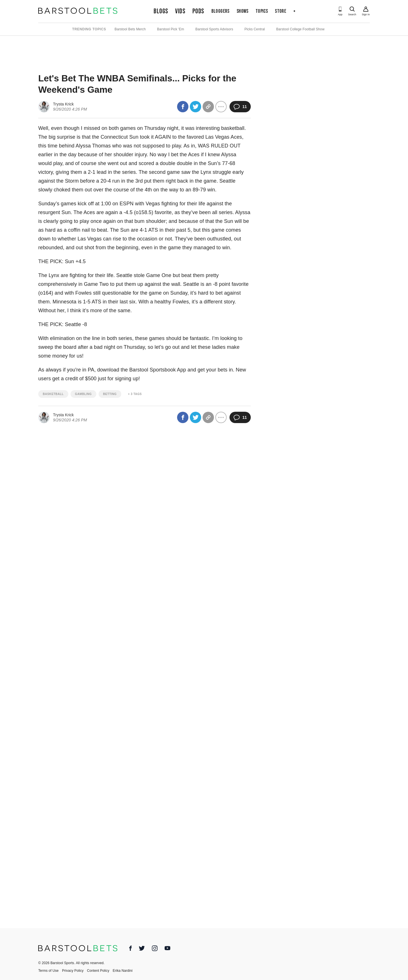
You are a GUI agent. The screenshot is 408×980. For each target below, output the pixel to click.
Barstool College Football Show (300, 29)
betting (110, 394)
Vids (180, 11)
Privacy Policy (73, 971)
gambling (83, 394)
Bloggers (220, 11)
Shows (243, 11)
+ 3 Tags (135, 394)
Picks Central (255, 29)
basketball (53, 394)
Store (280, 11)
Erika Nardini (123, 971)
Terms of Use (48, 971)
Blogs (161, 11)
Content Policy (98, 971)
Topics (262, 11)
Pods (198, 11)
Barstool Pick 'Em (170, 29)
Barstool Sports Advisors (214, 29)
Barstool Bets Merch (130, 29)
